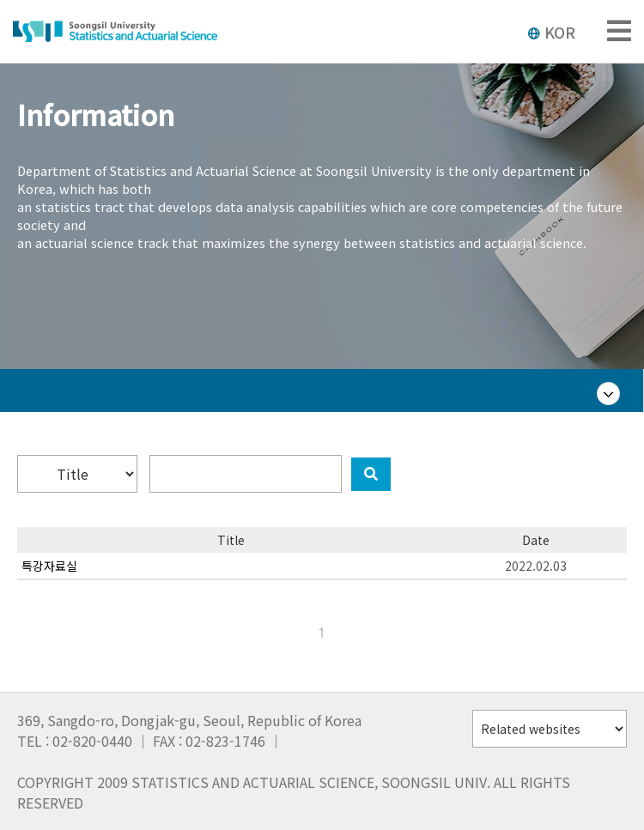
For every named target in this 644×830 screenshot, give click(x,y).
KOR (551, 32)
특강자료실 (49, 566)
